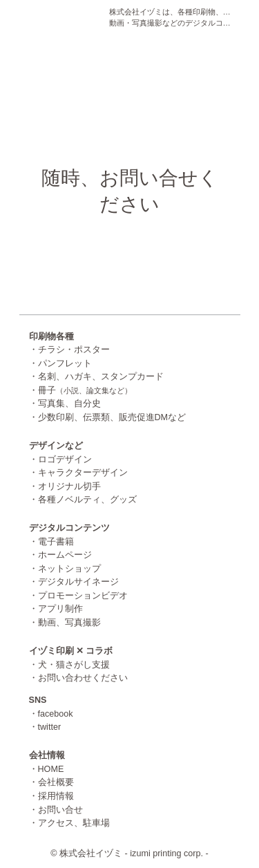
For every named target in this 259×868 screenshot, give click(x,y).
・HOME (47, 769)
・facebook (51, 714)
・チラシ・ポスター (69, 350)
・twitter (45, 727)
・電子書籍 (51, 542)
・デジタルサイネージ (74, 582)
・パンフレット (60, 364)
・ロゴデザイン (60, 460)
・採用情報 (51, 796)
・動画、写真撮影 (65, 623)
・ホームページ (60, 555)
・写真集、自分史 (65, 404)
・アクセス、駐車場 (69, 823)
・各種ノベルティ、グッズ (83, 500)
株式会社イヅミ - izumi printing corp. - (134, 853)
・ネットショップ (65, 569)
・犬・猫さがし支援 (69, 665)
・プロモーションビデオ (78, 596)
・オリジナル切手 (65, 487)
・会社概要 (51, 782)
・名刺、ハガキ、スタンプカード (96, 377)
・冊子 (80, 390)
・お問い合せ (56, 810)
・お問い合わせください (78, 678)
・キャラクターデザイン (78, 473)
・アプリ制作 (56, 609)
